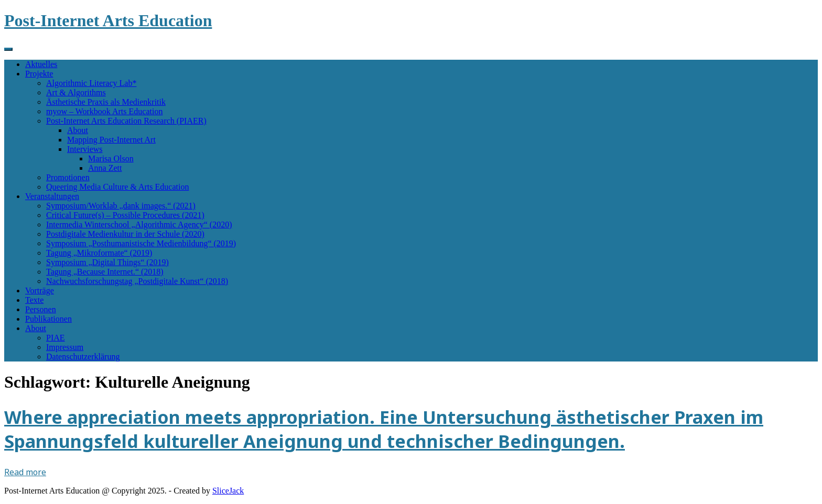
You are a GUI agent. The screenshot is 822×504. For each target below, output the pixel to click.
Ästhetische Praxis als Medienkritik (106, 102)
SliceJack (228, 491)
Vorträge (40, 291)
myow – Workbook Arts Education (104, 111)
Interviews (85, 149)
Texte (34, 300)
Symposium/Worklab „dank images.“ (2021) (121, 206)
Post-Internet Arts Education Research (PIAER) (126, 121)
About (78, 130)
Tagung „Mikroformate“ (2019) (99, 253)
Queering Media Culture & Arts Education (117, 187)
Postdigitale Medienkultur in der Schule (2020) (125, 234)
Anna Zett (105, 168)
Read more (25, 472)
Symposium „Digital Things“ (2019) (107, 262)
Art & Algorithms (76, 92)
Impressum (65, 347)
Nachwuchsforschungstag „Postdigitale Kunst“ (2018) (137, 281)
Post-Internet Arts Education (108, 20)
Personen (41, 309)
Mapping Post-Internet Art (111, 140)
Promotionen (68, 177)
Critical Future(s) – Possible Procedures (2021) (125, 215)
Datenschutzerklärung (83, 357)
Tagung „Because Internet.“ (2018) (105, 272)
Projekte (39, 74)
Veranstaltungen (52, 196)
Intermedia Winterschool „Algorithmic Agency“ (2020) (139, 224)
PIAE (56, 338)
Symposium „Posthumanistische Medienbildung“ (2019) (141, 243)
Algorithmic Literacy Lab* (91, 83)
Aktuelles (41, 64)
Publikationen (48, 319)
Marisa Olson (111, 158)
